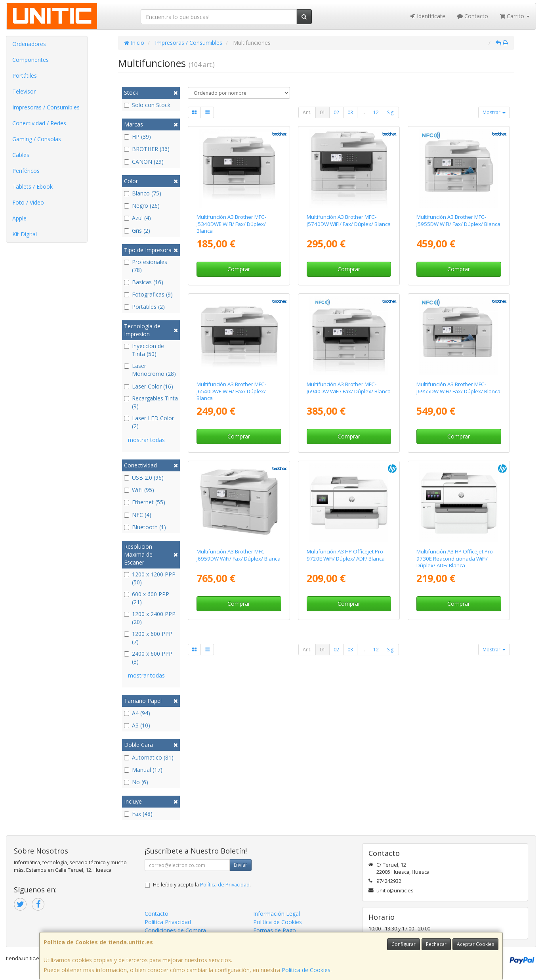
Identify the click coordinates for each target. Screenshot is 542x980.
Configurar (404, 944)
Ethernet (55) (145, 502)
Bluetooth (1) (145, 527)
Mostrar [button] (494, 112)
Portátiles (25, 76)
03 (350, 112)
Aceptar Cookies (475, 944)
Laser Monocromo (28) (150, 370)
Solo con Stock (147, 105)
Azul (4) (137, 218)
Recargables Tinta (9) (151, 402)
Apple (19, 218)
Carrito (515, 16)
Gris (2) (137, 231)
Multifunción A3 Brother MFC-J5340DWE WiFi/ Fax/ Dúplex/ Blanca (231, 224)
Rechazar (436, 944)
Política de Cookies (306, 970)
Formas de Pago (275, 930)
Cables (21, 155)
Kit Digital (25, 234)
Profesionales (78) (146, 266)
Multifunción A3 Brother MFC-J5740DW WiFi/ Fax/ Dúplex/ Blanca (349, 220)
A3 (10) (137, 725)
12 (376, 112)
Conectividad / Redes (39, 123)
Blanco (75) (143, 193)
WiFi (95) (139, 490)
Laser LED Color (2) (149, 422)
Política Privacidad (168, 922)
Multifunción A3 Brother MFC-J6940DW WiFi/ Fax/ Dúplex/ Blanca (349, 388)
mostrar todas (146, 440)
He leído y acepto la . (202, 885)
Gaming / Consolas (37, 139)
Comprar (239, 269)
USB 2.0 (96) (144, 478)
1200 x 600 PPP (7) (148, 638)
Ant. (307, 112)
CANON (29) (144, 162)
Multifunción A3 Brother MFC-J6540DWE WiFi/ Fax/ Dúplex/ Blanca (231, 391)
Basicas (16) (144, 282)
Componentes (31, 60)
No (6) (136, 782)
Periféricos (26, 171)
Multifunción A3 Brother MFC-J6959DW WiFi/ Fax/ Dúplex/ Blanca (239, 555)
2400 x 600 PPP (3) (148, 657)
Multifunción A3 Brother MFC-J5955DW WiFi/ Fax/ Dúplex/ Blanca (458, 220)
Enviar (240, 865)
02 (336, 112)
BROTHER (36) (147, 149)
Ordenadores (29, 44)
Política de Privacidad (225, 885)
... (363, 112)
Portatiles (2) (144, 307)
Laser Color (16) (149, 386)
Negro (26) (142, 206)
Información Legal (277, 914)
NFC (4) (138, 515)
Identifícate (428, 16)
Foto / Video (28, 202)
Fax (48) (138, 814)
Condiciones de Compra (175, 930)
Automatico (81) (149, 757)
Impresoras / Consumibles (46, 107)
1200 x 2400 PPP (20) (150, 618)
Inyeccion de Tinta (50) (144, 350)
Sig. (391, 112)
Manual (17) (143, 770)
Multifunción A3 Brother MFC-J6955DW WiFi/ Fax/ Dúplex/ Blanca (458, 388)
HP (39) (137, 137)
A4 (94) (137, 713)
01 (323, 112)
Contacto (473, 16)
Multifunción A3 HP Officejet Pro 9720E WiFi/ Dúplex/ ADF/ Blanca (346, 555)
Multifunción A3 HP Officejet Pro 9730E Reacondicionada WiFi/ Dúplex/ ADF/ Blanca (455, 558)
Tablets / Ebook (32, 187)
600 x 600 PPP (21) (147, 598)
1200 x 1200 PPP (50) (150, 578)
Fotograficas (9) (148, 294)
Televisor (24, 91)
